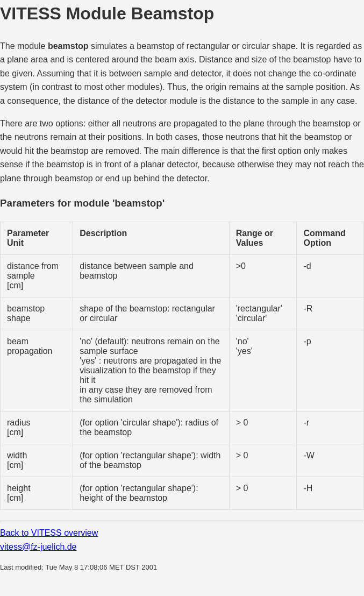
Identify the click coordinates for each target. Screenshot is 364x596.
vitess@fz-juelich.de (38, 547)
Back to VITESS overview (49, 533)
